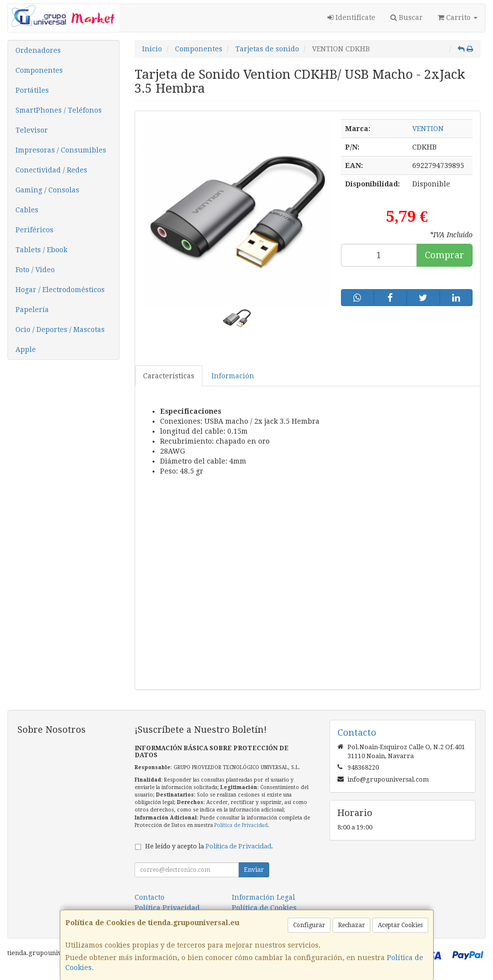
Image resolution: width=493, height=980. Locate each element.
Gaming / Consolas (47, 190)
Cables (27, 210)
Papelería (32, 310)
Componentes (39, 70)
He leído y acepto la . (209, 846)
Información (233, 376)
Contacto (150, 897)
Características (169, 376)
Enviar (254, 870)
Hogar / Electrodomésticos (60, 290)
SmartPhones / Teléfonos (59, 110)
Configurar (309, 925)
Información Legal (263, 897)
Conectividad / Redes (51, 170)
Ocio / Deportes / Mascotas (60, 329)
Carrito (458, 17)
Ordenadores (38, 50)
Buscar (407, 17)
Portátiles (32, 90)
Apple (26, 349)
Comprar (444, 255)
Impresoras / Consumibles (61, 150)
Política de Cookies (264, 908)
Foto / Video (35, 270)
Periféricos (34, 230)
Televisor (32, 130)
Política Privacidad (167, 908)
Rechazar (351, 925)
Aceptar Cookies (400, 925)
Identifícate (351, 17)
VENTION (428, 129)
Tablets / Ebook (41, 250)
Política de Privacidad (241, 825)
